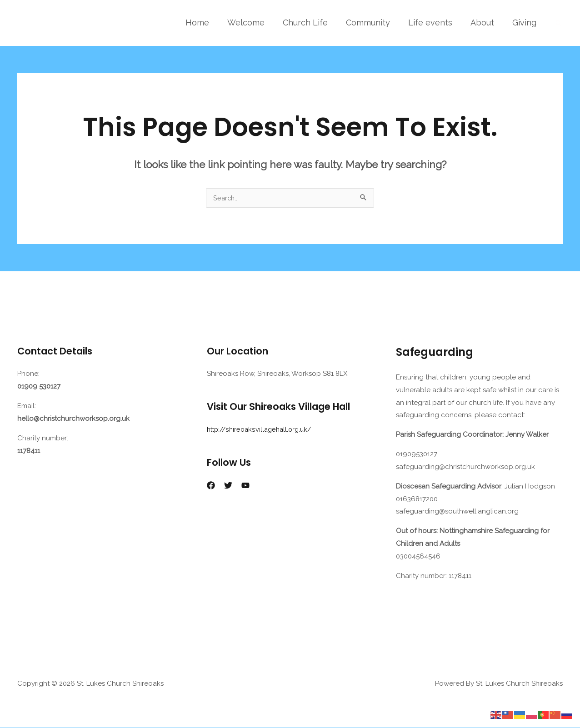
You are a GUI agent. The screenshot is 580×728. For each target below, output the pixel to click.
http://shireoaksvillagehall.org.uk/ (262, 430)
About (485, 22)
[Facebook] (211, 486)
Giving (525, 22)
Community (374, 22)
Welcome (256, 22)
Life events (435, 22)
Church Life (313, 22)
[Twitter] (228, 486)
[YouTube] (245, 486)
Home (209, 22)
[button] (559, 23)
